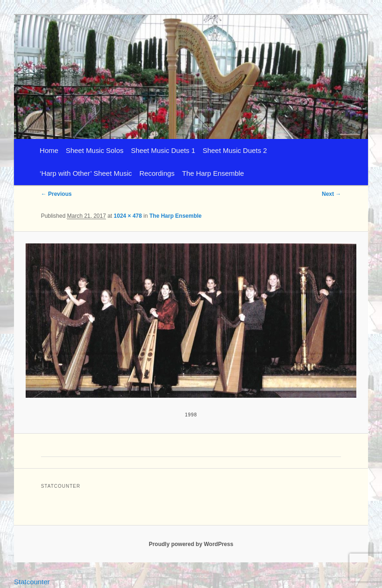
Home (49, 150)
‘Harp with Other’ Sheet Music (86, 173)
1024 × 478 (128, 216)
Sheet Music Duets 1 (163, 150)
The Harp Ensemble (213, 173)
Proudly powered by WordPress (191, 544)
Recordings (157, 173)
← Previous (56, 194)
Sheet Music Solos (95, 150)
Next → (331, 194)
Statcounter (32, 582)
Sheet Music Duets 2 (235, 150)
